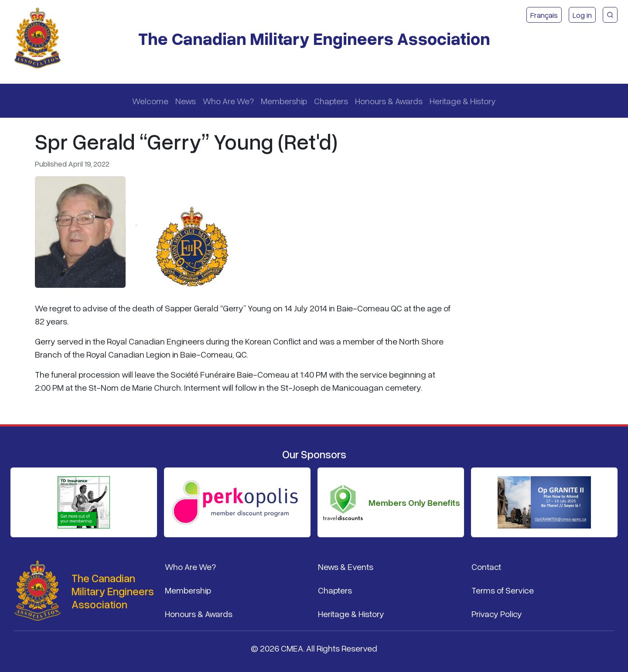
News (186, 101)
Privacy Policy (497, 614)
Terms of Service (503, 590)
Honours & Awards (389, 101)
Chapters (331, 101)
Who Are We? (228, 101)
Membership (284, 101)
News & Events (346, 566)
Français (544, 15)
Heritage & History (463, 101)
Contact (486, 566)
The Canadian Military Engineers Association (314, 38)
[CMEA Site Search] (610, 15)
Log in (582, 15)
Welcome (150, 101)
